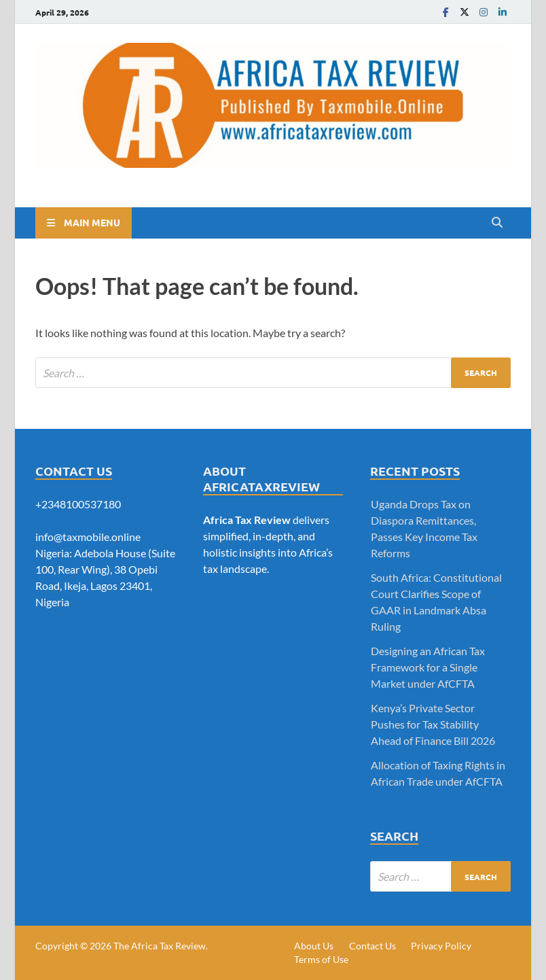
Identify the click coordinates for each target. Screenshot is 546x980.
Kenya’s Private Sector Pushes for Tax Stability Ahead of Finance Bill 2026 (433, 724)
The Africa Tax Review (160, 946)
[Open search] (497, 223)
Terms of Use (321, 959)
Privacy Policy (441, 946)
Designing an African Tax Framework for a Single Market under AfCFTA (428, 667)
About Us (314, 946)
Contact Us (372, 946)
